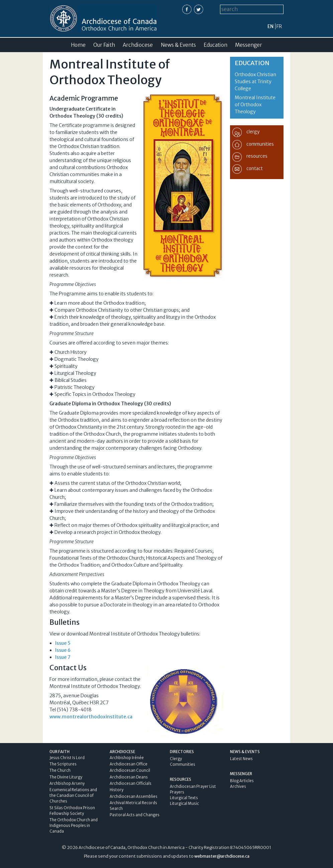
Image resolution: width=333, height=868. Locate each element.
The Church (60, 770)
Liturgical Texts (184, 798)
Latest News (241, 759)
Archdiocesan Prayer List (193, 786)
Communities (183, 764)
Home (78, 45)
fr (279, 26)
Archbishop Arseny (67, 783)
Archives (238, 786)
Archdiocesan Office (129, 764)
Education (215, 45)
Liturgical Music (184, 804)
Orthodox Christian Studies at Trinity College (255, 82)
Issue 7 (63, 657)
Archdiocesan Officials (131, 783)
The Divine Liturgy (66, 777)
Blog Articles (242, 781)
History (117, 790)
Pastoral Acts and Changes (135, 815)
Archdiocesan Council (130, 770)
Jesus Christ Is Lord (67, 758)
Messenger (249, 45)
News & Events (178, 45)
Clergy (176, 759)
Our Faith (104, 45)
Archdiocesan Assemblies (134, 797)
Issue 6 (63, 650)
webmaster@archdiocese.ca (222, 856)
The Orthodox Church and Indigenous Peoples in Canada (74, 826)
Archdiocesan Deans (129, 777)
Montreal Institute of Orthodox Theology (255, 105)
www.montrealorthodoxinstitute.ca (91, 717)
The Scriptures (63, 764)
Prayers (177, 792)
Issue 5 (63, 643)
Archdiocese (138, 45)
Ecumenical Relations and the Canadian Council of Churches (73, 795)
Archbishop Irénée (127, 758)
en (270, 26)
